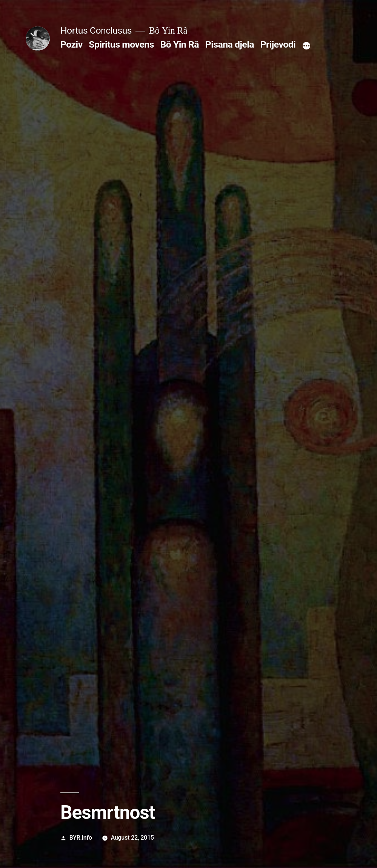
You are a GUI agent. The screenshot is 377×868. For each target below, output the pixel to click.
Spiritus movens (121, 44)
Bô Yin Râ (180, 44)
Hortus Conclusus (96, 30)
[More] (306, 46)
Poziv (72, 44)
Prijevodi (278, 44)
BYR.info (81, 838)
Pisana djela (230, 44)
